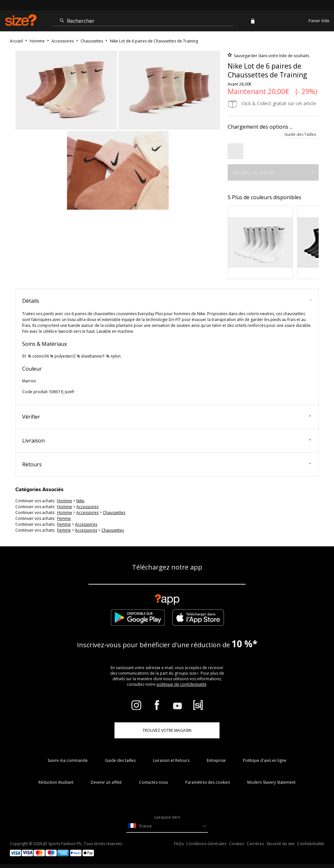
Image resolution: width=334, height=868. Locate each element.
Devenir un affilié (106, 782)
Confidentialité (311, 844)
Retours (167, 464)
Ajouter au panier (254, 172)
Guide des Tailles (300, 134)
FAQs (179, 844)
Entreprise (216, 760)
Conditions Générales (206, 844)
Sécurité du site (281, 844)
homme (65, 501)
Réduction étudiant (56, 782)
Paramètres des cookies (208, 782)
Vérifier (167, 417)
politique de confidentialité (182, 684)
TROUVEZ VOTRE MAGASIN (167, 730)
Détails (167, 301)
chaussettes (114, 513)
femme (64, 518)
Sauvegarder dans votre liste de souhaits (271, 56)
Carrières (255, 844)
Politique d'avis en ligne (265, 760)
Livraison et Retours (171, 760)
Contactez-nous (153, 782)
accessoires (87, 507)
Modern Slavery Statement (271, 782)
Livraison (167, 441)
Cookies (236, 844)
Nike (80, 501)
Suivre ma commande (68, 760)
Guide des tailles (120, 760)
